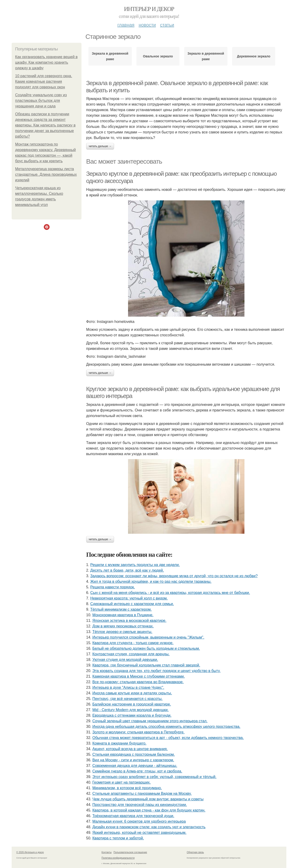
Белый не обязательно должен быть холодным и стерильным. (146, 648)
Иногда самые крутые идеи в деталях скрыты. (132, 693)
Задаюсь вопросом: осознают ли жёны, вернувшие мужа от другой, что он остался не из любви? (174, 576)
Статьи (167, 25)
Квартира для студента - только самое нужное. (133, 643)
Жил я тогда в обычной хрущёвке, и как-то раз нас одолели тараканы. (151, 581)
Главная (126, 25)
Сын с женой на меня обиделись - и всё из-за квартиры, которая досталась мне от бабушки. (170, 593)
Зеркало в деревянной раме (206, 56)
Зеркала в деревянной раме (110, 56)
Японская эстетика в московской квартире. (129, 621)
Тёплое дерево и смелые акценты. (122, 632)
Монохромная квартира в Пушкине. (123, 615)
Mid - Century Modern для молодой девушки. (131, 710)
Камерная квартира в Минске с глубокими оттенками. (139, 676)
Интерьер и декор (149, 9)
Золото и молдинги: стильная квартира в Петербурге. (139, 732)
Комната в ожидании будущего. (119, 743)
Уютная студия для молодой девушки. (125, 660)
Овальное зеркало (158, 56)
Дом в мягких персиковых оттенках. (123, 626)
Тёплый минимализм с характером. (121, 609)
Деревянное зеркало (254, 56)
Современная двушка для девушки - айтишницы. (135, 766)
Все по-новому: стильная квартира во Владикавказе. (138, 682)
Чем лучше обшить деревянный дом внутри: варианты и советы (148, 799)
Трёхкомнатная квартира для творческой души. (133, 816)
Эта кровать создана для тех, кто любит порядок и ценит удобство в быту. (156, 671)
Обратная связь (195, 852)
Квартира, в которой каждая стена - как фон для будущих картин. (149, 810)
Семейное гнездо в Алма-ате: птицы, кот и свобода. (137, 771)
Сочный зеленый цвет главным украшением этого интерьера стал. (150, 721)
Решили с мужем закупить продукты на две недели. (135, 565)
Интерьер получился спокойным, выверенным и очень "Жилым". (148, 637)
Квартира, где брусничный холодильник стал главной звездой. (146, 665)
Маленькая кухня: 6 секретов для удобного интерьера (139, 821)
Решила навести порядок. (113, 587)
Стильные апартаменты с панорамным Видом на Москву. (142, 793)
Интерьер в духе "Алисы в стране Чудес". (128, 687)
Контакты (107, 852)
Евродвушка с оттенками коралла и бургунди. (132, 715)
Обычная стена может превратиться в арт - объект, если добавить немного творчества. (168, 738)
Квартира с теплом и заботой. (118, 838)
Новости (147, 25)
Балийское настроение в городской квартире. (132, 704)
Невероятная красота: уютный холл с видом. (129, 598)
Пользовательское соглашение (130, 852)
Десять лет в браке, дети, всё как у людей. (127, 570)
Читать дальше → (100, 146)
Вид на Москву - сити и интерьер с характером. (133, 760)
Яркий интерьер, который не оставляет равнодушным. (139, 833)
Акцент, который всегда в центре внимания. (130, 749)
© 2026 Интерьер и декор (30, 852)
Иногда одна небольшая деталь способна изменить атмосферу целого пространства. (166, 727)
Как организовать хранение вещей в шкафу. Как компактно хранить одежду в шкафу (46, 62)
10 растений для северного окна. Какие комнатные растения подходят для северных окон (44, 81)
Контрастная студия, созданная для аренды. (131, 654)
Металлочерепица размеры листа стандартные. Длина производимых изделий (46, 174)
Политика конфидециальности (118, 858)
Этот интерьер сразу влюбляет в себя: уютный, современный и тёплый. (154, 777)
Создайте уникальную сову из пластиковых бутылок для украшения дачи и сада (41, 101)
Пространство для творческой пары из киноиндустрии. (140, 805)
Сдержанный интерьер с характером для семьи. (132, 604)
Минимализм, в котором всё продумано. (127, 788)
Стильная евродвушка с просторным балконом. (134, 754)
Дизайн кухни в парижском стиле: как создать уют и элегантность (149, 827)
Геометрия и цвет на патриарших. (122, 782)
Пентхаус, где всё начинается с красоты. (128, 699)
